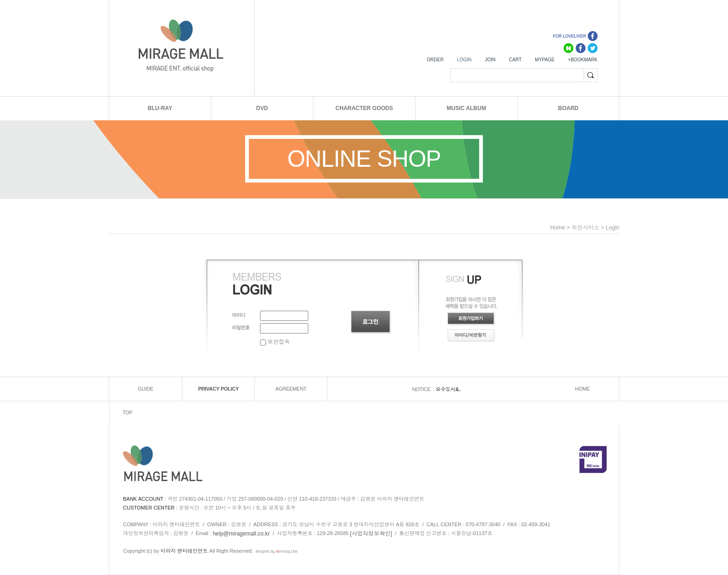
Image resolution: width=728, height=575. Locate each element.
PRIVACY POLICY (219, 389)
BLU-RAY (160, 108)
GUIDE (146, 389)
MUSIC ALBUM (466, 108)
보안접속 (275, 342)
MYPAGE (545, 60)
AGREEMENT (291, 389)
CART (515, 60)
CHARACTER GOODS (364, 108)
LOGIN (464, 60)
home (558, 228)
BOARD (568, 108)
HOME (583, 389)
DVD (262, 108)
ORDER (435, 60)
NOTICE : (424, 389)
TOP (128, 413)
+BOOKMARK (583, 60)
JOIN (490, 60)
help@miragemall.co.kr (241, 534)
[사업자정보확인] (371, 534)
